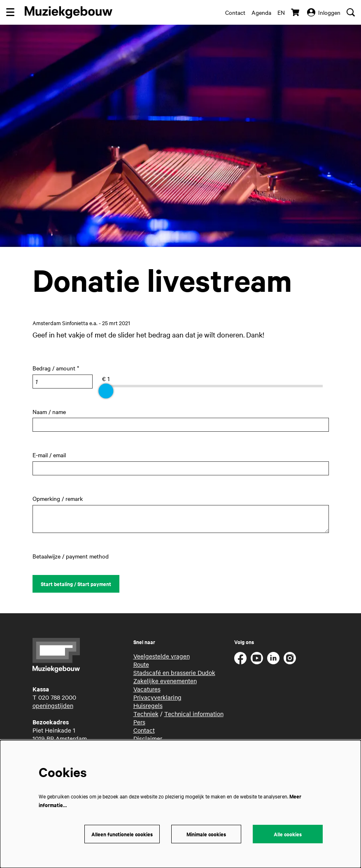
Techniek (146, 714)
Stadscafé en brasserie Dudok (174, 673)
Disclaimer (148, 738)
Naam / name (49, 412)
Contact (235, 12)
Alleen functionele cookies (122, 834)
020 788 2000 (57, 697)
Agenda (261, 12)
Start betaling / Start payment (76, 584)
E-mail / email (49, 455)
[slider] (106, 391)
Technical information (194, 714)
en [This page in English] (281, 12)
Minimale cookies (206, 834)
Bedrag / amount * (56, 368)
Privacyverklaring (157, 697)
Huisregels (148, 705)
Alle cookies (288, 834)
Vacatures (147, 689)
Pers (139, 722)
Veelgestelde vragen (162, 656)
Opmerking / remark (58, 498)
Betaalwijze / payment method (71, 556)
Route (141, 664)
